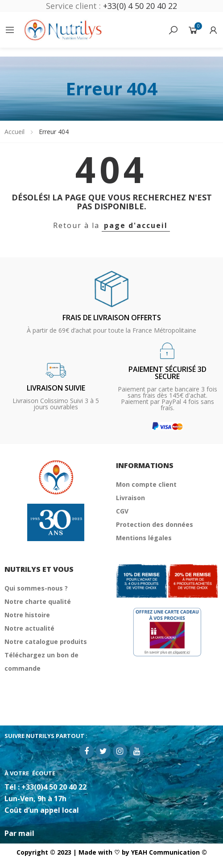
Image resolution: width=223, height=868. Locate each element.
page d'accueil (136, 225)
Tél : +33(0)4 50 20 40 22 (45, 787)
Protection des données (155, 524)
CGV (122, 511)
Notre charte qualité (38, 601)
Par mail (19, 833)
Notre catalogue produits (46, 642)
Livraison (130, 498)
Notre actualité (29, 628)
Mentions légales (144, 538)
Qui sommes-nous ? (36, 588)
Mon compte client (146, 484)
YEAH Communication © (169, 852)
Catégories (10, 30)
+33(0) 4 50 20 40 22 (140, 6)
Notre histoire (27, 615)
